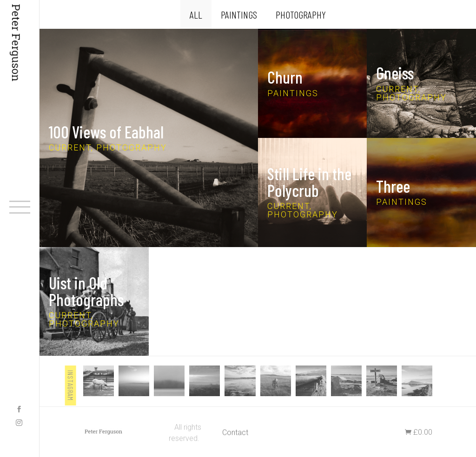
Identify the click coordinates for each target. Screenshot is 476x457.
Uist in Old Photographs (86, 291)
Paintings (239, 14)
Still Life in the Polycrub (309, 182)
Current (70, 147)
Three (393, 186)
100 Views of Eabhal (106, 132)
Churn (285, 77)
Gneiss (395, 73)
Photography (301, 14)
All (196, 14)
